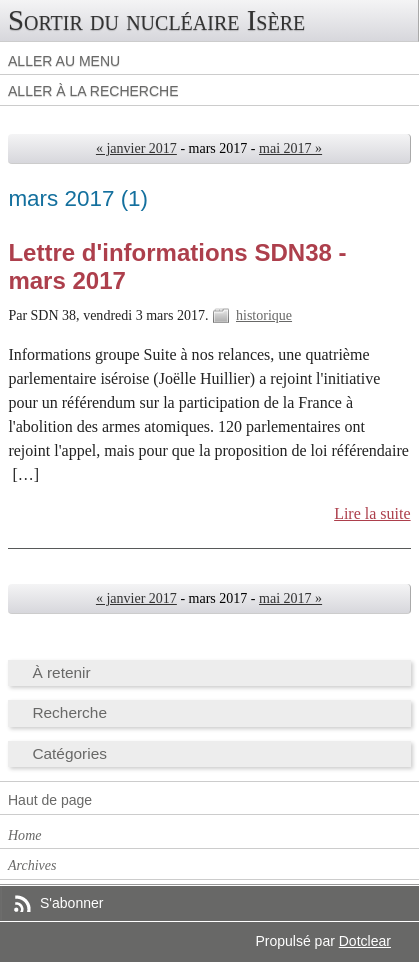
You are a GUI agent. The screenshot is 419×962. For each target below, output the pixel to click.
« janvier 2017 (136, 148)
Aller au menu (64, 61)
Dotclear (365, 941)
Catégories (69, 753)
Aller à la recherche (93, 91)
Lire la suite (372, 513)
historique (264, 315)
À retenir (61, 672)
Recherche (69, 712)
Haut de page (50, 800)
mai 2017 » (290, 148)
